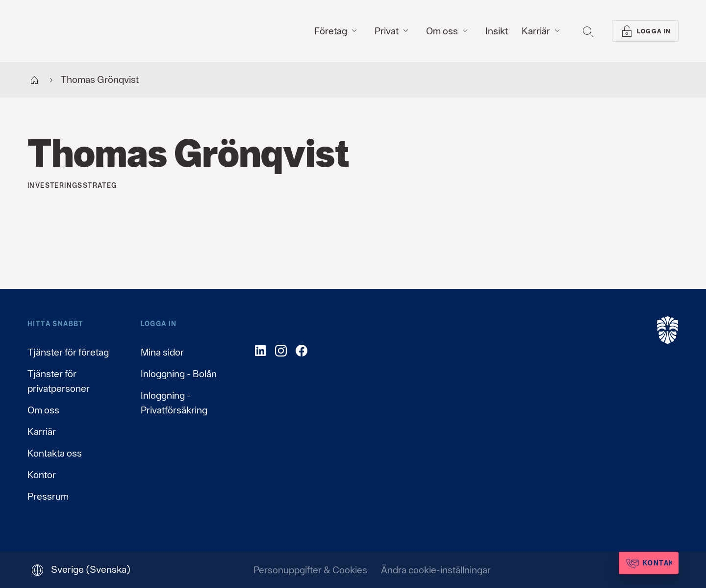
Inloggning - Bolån (179, 374)
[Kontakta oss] (633, 563)
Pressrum (48, 496)
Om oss (43, 410)
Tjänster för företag (68, 352)
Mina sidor (162, 352)
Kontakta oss (55, 453)
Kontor (42, 475)
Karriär (42, 432)
